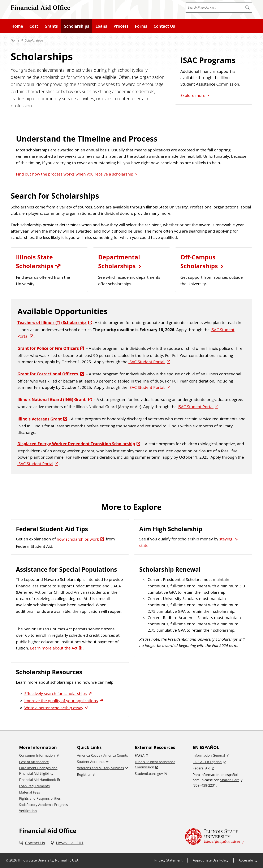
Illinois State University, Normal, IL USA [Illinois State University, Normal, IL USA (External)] (48, 860)
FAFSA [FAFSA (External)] (140, 755)
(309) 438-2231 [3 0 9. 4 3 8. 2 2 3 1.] (204, 785)
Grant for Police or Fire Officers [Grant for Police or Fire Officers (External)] (48, 348)
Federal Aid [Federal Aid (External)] (202, 768)
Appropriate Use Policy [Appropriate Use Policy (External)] (210, 860)
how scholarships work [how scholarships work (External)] (78, 539)
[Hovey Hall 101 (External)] (67, 843)
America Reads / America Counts (102, 755)
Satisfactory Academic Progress (43, 805)
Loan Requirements (34, 786)
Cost (34, 26)
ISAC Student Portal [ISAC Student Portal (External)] (196, 407)
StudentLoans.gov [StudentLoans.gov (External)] (149, 774)
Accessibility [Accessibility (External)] (248, 860)
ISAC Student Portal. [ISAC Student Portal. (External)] (147, 362)
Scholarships (77, 26)
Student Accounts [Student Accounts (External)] (91, 762)
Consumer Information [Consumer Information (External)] (37, 755)
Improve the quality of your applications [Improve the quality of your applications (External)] (61, 701)
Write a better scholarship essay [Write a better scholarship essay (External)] (54, 708)
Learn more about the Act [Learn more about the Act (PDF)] (54, 648)
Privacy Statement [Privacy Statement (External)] (168, 860)
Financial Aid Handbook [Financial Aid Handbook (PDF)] (37, 780)
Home (17, 26)
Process (121, 26)
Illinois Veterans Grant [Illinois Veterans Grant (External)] (40, 419)
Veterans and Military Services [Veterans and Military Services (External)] (100, 768)
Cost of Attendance (34, 762)
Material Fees (29, 792)
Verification (28, 811)
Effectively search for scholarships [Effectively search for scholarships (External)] (55, 694)
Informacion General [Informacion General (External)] (209, 755)
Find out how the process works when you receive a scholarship (75, 174)
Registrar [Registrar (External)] (84, 774)
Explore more (193, 95)
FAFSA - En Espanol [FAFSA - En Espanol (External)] (208, 762)
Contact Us (164, 26)
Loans (101, 26)
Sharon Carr (230, 780)
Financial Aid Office (41, 7)
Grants (51, 26)
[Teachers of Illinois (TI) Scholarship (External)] (55, 323)
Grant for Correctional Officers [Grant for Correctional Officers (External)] (48, 374)
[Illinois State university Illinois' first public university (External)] (215, 837)
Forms (141, 26)
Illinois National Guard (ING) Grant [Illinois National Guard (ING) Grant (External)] (52, 400)
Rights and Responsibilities (40, 798)
